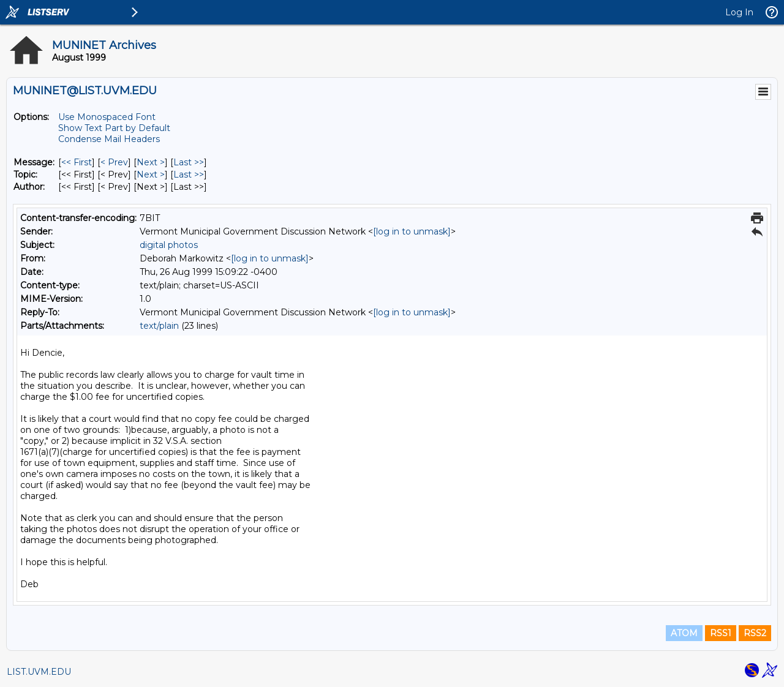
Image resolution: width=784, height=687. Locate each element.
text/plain (159, 326)
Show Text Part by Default (114, 128)
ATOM (684, 633)
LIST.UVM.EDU (39, 672)
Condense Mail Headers (109, 139)
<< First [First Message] (77, 162)
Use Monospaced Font (107, 117)
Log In (739, 12)
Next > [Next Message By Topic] (151, 175)
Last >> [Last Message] (189, 162)
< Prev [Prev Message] (114, 162)
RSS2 (755, 633)
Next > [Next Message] (151, 162)
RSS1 (721, 633)
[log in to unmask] (412, 231)
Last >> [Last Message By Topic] (189, 175)
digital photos (169, 245)
